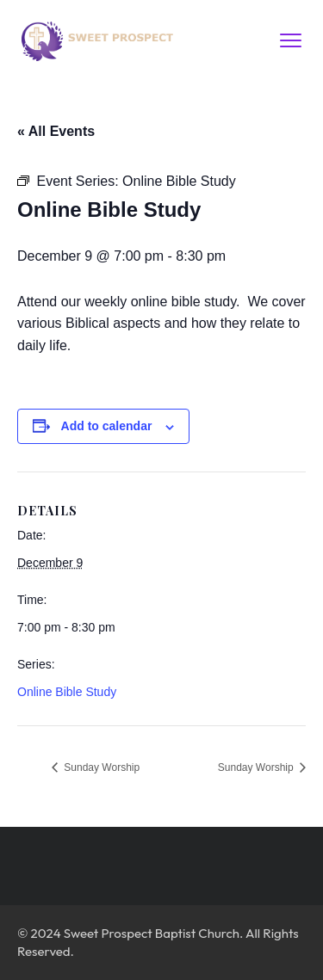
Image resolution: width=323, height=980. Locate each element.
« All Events (56, 131)
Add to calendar (107, 426)
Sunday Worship (100, 767)
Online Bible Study (67, 692)
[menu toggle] (291, 40)
